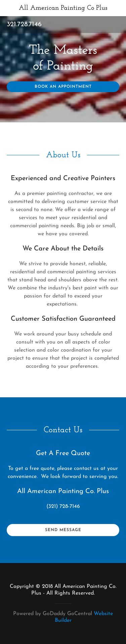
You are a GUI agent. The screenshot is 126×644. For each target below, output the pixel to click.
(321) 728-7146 (63, 507)
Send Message (63, 530)
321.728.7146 (24, 25)
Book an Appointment (63, 87)
